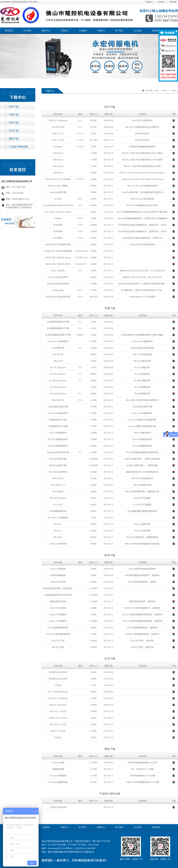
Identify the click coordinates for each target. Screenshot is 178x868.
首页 (157, 91)
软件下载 (15, 107)
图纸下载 (15, 139)
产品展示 (64, 31)
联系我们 (156, 31)
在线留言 (161, 2)
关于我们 (27, 31)
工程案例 (83, 31)
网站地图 (173, 2)
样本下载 (15, 123)
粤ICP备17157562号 (101, 841)
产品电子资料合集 (20, 147)
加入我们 (138, 31)
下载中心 (101, 31)
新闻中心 (46, 31)
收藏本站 (149, 2)
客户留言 (119, 31)
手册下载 (15, 115)
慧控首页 (9, 31)
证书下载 (15, 131)
